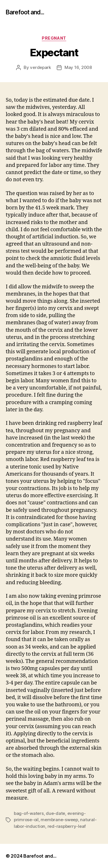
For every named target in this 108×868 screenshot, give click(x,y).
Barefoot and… (40, 856)
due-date (55, 813)
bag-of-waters (29, 813)
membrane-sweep (59, 820)
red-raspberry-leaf (67, 826)
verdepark (40, 67)
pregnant (54, 38)
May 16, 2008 (78, 67)
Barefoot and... (25, 12)
